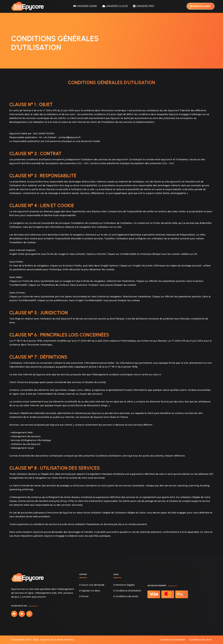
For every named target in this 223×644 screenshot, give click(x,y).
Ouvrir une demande (92, 585)
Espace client (201, 6)
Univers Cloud (115, 6)
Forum (84, 596)
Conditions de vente (126, 596)
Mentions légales (124, 585)
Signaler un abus (90, 591)
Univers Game (85, 6)
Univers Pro (144, 6)
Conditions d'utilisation (127, 591)
